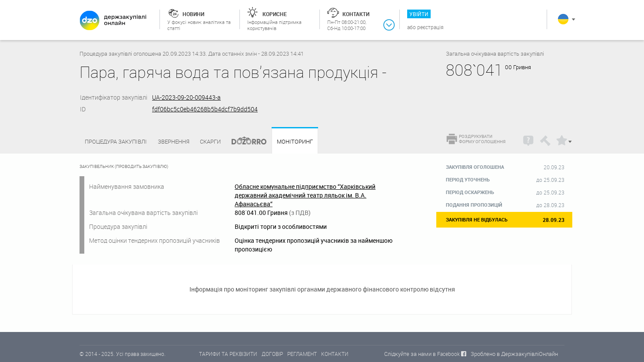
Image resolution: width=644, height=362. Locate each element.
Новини (193, 14)
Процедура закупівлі (116, 141)
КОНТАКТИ (335, 354)
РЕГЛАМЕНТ (302, 354)
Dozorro (245, 142)
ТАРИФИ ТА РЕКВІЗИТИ (228, 354)
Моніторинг (295, 142)
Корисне (275, 14)
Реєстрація (430, 27)
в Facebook (446, 354)
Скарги (210, 141)
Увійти (419, 14)
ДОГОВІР (272, 354)
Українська (563, 19)
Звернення (174, 141)
